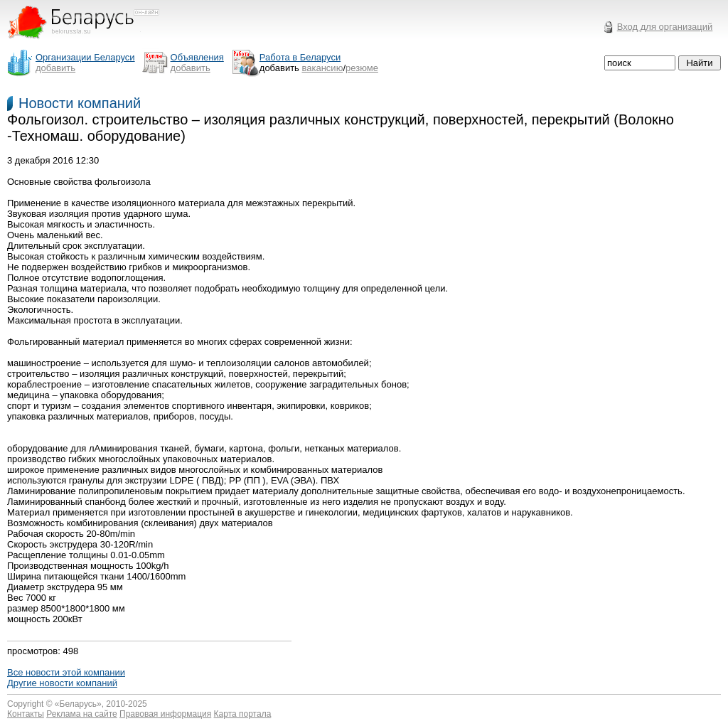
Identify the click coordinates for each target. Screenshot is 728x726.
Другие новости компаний (62, 683)
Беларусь (78, 704)
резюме (362, 68)
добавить (55, 68)
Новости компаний (80, 103)
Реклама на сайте (82, 714)
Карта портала (243, 714)
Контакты (26, 714)
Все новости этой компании (66, 672)
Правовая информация (165, 714)
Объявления (197, 57)
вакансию (323, 68)
